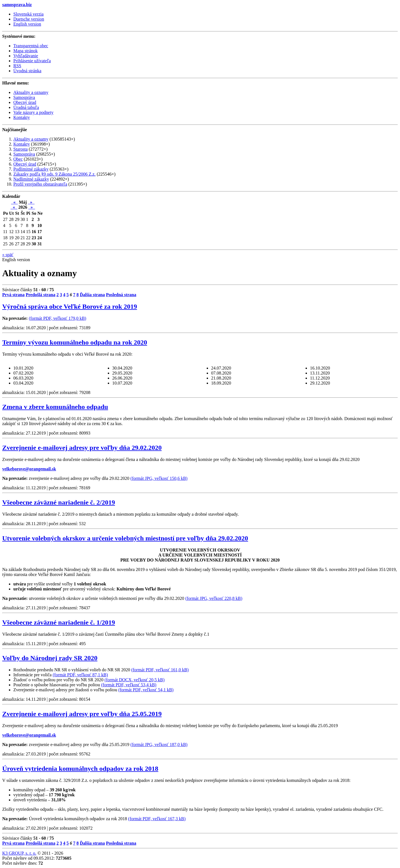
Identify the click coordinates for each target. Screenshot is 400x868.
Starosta (21, 149)
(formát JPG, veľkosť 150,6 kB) (159, 478)
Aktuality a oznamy (31, 139)
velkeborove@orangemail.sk (29, 469)
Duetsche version (29, 19)
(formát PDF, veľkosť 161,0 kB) (160, 670)
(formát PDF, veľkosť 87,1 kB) (80, 675)
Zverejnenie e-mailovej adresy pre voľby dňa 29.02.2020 (82, 448)
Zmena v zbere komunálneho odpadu (55, 407)
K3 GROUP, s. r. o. (19, 853)
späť (8, 255)
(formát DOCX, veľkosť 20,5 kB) (134, 680)
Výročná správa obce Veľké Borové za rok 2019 (70, 306)
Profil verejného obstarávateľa (40, 184)
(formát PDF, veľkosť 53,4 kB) (129, 685)
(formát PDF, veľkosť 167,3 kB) (157, 819)
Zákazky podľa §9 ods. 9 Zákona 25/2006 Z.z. (54, 174)
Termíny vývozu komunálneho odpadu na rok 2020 (75, 342)
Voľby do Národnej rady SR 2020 (50, 658)
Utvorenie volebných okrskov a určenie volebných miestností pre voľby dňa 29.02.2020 (125, 538)
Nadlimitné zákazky (31, 179)
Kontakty (22, 144)
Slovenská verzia (28, 14)
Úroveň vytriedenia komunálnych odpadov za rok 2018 (80, 769)
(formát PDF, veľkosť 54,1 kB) (146, 690)
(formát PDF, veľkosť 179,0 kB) (58, 318)
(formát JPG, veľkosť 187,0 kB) (159, 744)
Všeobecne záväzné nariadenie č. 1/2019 (59, 622)
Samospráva (24, 154)
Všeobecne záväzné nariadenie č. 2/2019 (59, 502)
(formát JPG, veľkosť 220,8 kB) (214, 598)
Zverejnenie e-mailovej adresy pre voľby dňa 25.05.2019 (82, 714)
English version (27, 24)
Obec (18, 159)
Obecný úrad (25, 164)
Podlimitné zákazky (31, 169)
